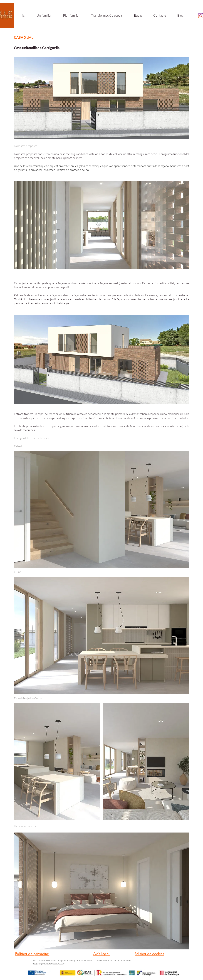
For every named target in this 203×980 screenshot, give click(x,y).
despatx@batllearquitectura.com (49, 964)
